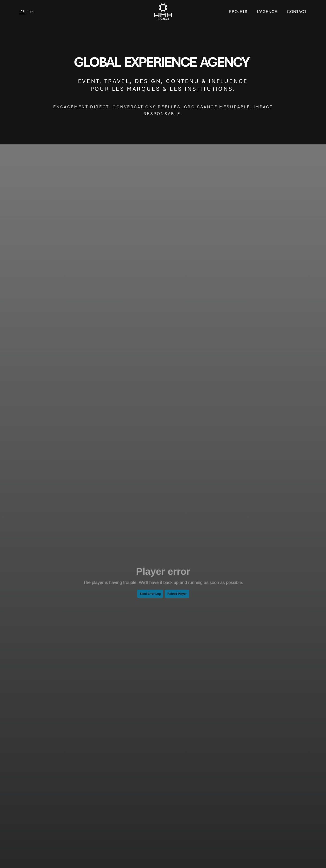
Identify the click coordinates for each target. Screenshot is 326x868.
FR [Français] (22, 11)
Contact (297, 12)
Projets (238, 12)
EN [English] (32, 12)
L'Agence (267, 12)
